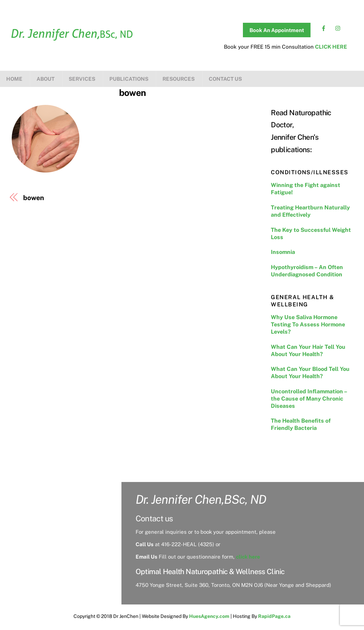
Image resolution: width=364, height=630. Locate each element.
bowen (132, 93)
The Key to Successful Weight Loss (311, 234)
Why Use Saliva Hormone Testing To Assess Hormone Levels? (308, 324)
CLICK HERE (331, 47)
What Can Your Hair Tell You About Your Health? (308, 351)
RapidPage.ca (274, 616)
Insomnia (283, 252)
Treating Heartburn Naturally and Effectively (310, 211)
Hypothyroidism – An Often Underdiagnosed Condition (307, 271)
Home (14, 79)
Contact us (225, 79)
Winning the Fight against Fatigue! (306, 189)
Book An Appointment (277, 30)
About (46, 79)
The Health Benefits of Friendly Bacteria (301, 424)
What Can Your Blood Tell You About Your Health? (310, 373)
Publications (129, 79)
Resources (179, 79)
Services (82, 79)
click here (248, 557)
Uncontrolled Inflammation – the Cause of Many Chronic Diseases (309, 399)
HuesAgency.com (209, 616)
